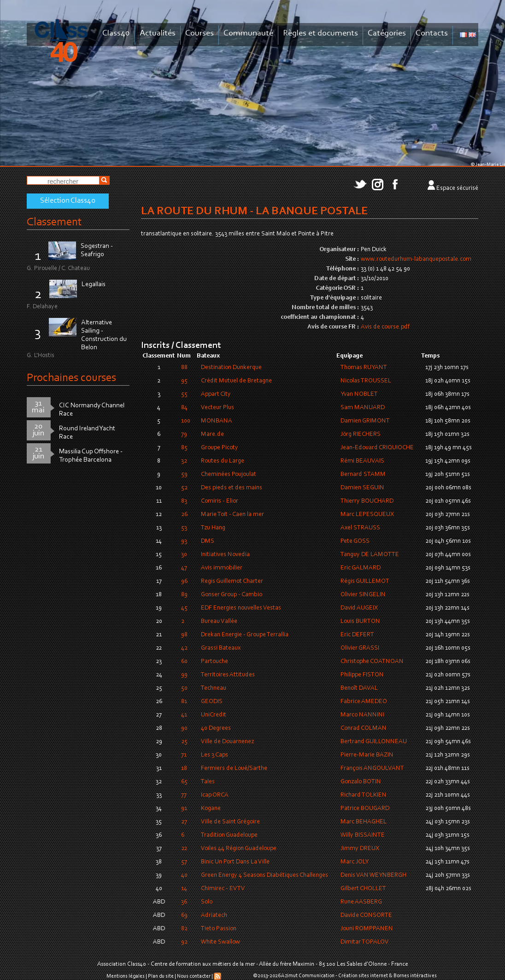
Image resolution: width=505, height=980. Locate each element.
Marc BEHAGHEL (364, 822)
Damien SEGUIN (362, 488)
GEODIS (212, 702)
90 (184, 728)
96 (184, 581)
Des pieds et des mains (232, 488)
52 (184, 488)
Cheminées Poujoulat (229, 475)
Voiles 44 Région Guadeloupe (239, 849)
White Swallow (220, 942)
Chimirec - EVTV (223, 889)
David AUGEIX (359, 608)
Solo (207, 902)
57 (184, 862)
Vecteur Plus (217, 408)
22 (184, 849)
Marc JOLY (355, 862)
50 (184, 688)
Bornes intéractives (415, 976)
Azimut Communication (308, 976)
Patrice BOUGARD (365, 809)
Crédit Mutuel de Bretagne (236, 381)
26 (184, 515)
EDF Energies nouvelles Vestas (241, 608)
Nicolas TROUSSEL (366, 381)
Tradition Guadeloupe (229, 835)
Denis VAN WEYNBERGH (373, 875)
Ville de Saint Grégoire (230, 822)
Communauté (248, 33)
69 (184, 915)
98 (184, 635)
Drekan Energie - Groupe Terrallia (245, 635)
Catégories (387, 33)
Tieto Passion (219, 929)
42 (184, 648)
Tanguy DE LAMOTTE (370, 555)
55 (184, 394)
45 (184, 608)
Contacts (432, 33)
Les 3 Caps (214, 755)
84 (184, 408)
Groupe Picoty (220, 448)
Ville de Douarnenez (227, 742)
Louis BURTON (360, 622)
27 (184, 822)
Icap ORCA (215, 795)
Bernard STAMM (363, 475)
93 (184, 541)
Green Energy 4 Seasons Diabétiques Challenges (264, 875)
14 (184, 889)
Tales (208, 782)
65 (184, 782)
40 (184, 875)
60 (184, 662)
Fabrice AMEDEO (364, 702)
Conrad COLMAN (364, 728)
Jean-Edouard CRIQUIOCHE (377, 448)
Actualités (158, 33)
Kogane (211, 809)
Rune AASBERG (361, 902)
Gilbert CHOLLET (363, 889)
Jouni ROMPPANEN (367, 929)
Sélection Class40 (68, 201)
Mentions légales (126, 976)
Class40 (116, 33)
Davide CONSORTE (366, 915)
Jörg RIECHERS (361, 434)
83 (184, 501)
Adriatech (214, 915)
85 (184, 448)
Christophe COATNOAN (372, 662)
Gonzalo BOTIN (361, 782)
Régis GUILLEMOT (365, 581)
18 (184, 769)
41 (184, 715)
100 (186, 421)
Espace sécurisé (457, 188)
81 (184, 702)
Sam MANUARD (363, 408)
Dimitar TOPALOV (365, 942)
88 (184, 368)
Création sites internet (363, 976)
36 (184, 902)
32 (184, 461)
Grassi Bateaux (221, 648)
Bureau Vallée (219, 622)
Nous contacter (194, 976)
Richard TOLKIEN (364, 795)
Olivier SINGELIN (363, 595)
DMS (208, 541)
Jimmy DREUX (360, 849)
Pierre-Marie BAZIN (367, 755)
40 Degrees (216, 728)
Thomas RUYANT (364, 368)
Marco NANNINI (362, 715)
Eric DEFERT (357, 635)
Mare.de (212, 434)
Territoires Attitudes (228, 675)
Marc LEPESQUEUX (367, 515)
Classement (54, 222)
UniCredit (214, 715)
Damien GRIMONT (365, 421)
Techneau (214, 688)
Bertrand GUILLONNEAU (374, 742)
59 (184, 475)
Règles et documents (320, 33)
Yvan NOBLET (359, 394)
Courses (200, 33)
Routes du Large (223, 461)
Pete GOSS (355, 541)
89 (184, 595)
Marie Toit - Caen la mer (232, 515)
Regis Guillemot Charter (232, 581)
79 (184, 434)
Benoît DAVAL (359, 688)
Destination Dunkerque (231, 368)
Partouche (214, 662)
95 (184, 381)
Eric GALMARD (361, 568)
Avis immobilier (222, 568)
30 (184, 555)
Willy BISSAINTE (363, 835)
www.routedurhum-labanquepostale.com (416, 259)
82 (184, 929)
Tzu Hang (213, 528)
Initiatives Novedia (225, 555)
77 (184, 795)
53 (184, 528)
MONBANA (217, 421)
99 (184, 675)
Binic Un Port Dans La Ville (235, 862)
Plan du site (161, 976)
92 (184, 942)
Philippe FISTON (362, 675)
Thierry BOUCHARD (367, 501)
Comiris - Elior (220, 501)
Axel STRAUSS (360, 528)
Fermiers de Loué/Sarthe (234, 769)
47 (184, 568)
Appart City (216, 394)
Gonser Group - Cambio (232, 595)
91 (184, 809)
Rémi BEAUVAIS (362, 461)
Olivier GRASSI (360, 648)
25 (184, 742)
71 (184, 755)
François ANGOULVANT (372, 769)
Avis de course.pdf (385, 327)
